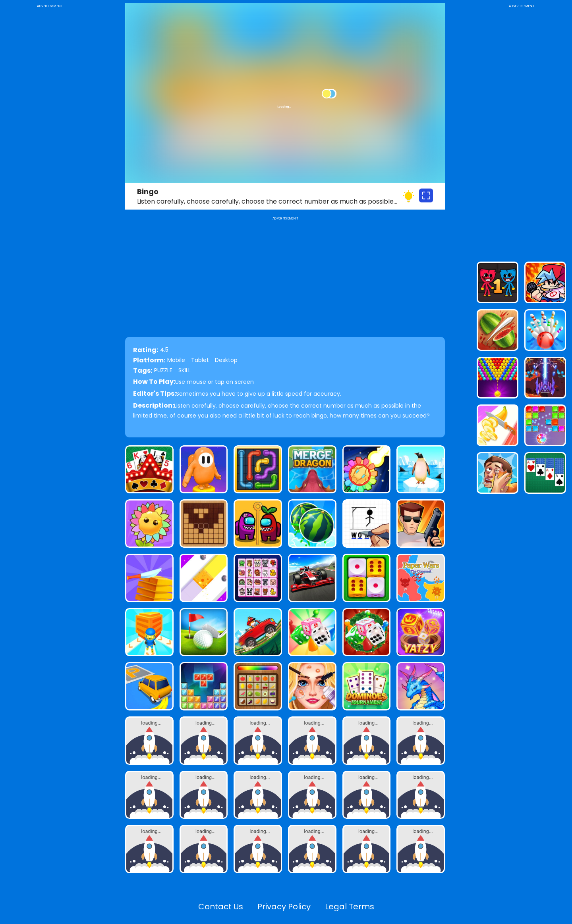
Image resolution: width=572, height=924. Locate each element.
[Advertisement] (50, 129)
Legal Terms (350, 907)
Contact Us (221, 907)
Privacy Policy (284, 907)
